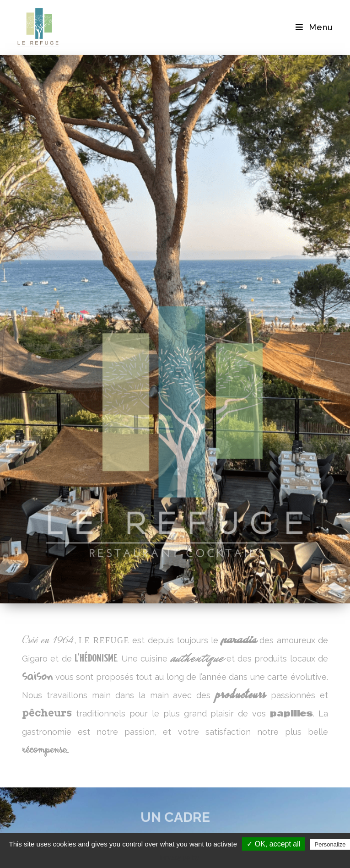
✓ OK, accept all (273, 844)
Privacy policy (180, 857)
